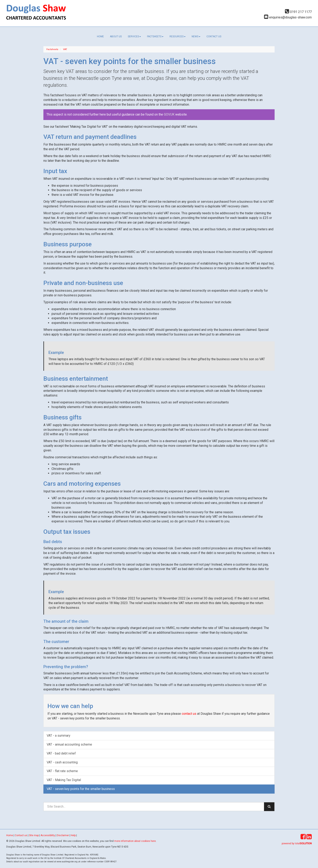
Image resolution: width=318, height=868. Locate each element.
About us (116, 36)
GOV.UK (170, 114)
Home (100, 36)
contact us (189, 714)
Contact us (214, 36)
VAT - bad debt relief (61, 753)
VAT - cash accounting (62, 762)
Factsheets (155, 36)
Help (73, 835)
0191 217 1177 (298, 12)
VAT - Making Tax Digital (64, 780)
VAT (65, 49)
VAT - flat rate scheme (62, 771)
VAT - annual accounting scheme (69, 744)
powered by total (297, 843)
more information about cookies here (135, 841)
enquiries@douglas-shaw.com (288, 17)
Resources (178, 36)
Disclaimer (63, 835)
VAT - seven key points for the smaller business (81, 789)
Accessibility (48, 835)
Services (134, 36)
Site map (34, 835)
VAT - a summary (59, 736)
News (196, 36)
